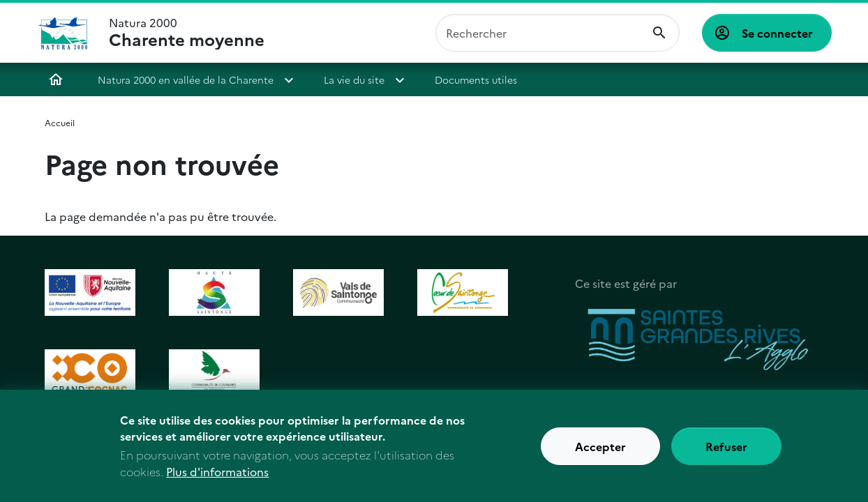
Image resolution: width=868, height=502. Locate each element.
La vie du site (354, 79)
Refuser (726, 454)
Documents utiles (476, 79)
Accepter (600, 454)
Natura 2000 (187, 33)
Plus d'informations (217, 479)
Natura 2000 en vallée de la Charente (186, 79)
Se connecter (777, 33)
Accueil (56, 79)
